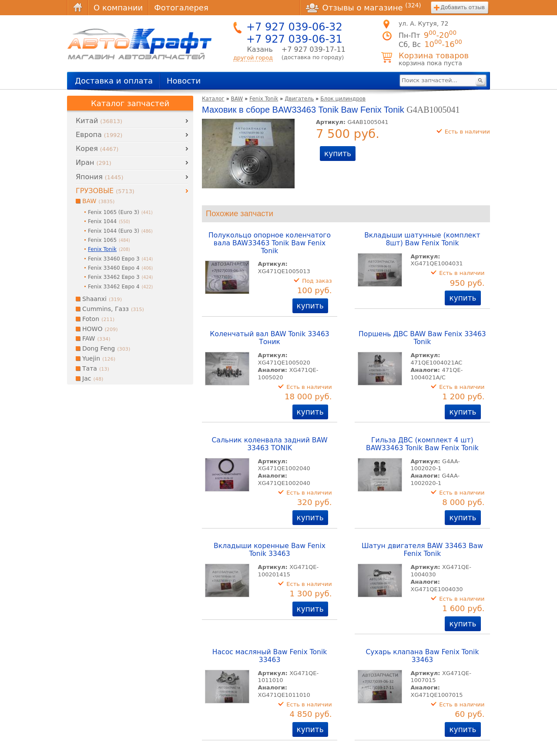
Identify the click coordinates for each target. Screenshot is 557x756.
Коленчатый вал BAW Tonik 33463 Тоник (269, 338)
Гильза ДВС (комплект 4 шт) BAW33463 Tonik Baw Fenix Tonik (422, 444)
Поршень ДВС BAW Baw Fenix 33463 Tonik (422, 338)
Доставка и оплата (114, 81)
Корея (97, 149)
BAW (237, 99)
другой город (253, 58)
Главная (77, 8)
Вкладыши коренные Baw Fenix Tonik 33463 (270, 550)
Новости (184, 81)
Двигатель (299, 99)
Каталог (213, 99)
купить (338, 154)
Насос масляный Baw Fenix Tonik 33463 (270, 656)
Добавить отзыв (463, 7)
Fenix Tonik (264, 99)
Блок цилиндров (343, 99)
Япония (99, 177)
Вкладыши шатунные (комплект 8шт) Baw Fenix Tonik (422, 239)
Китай (99, 121)
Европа (99, 135)
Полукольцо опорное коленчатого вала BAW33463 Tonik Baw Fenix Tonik (270, 243)
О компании (118, 8)
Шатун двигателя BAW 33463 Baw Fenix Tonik (422, 550)
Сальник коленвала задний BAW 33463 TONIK (269, 444)
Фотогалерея (181, 8)
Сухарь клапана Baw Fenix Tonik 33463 (422, 656)
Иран (94, 162)
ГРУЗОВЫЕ (105, 191)
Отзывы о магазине (363, 7)
